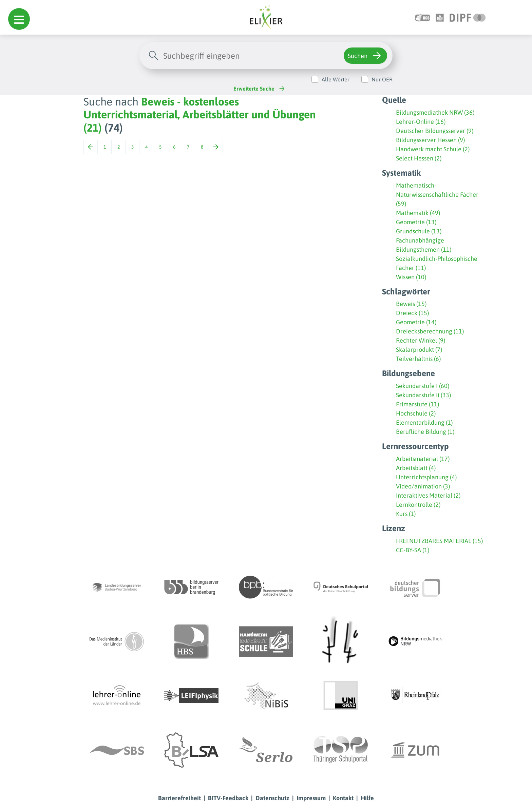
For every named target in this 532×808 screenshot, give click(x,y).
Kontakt (343, 798)
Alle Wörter (336, 79)
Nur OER (382, 79)
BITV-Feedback (228, 798)
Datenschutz (272, 798)
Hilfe (367, 798)
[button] (19, 19)
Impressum (311, 798)
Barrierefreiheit (179, 798)
